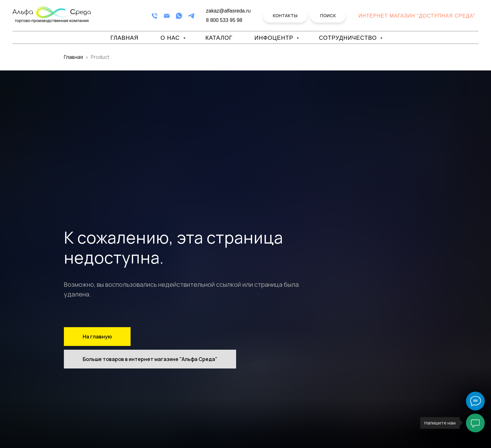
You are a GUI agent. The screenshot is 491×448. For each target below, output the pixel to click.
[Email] (167, 16)
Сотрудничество (349, 38)
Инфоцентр (275, 38)
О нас (171, 38)
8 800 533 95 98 (224, 20)
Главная (125, 38)
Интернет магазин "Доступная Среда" (417, 16)
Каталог (219, 38)
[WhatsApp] (179, 16)
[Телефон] (155, 16)
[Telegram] (191, 16)
